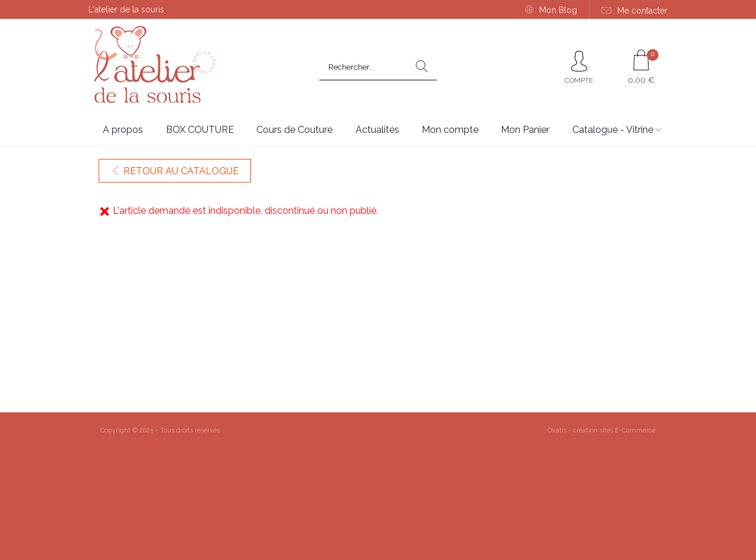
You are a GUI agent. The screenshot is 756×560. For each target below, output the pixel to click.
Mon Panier (525, 130)
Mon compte (450, 130)
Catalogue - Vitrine (613, 130)
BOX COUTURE (200, 130)
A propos (123, 130)
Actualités (377, 130)
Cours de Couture (294, 130)
